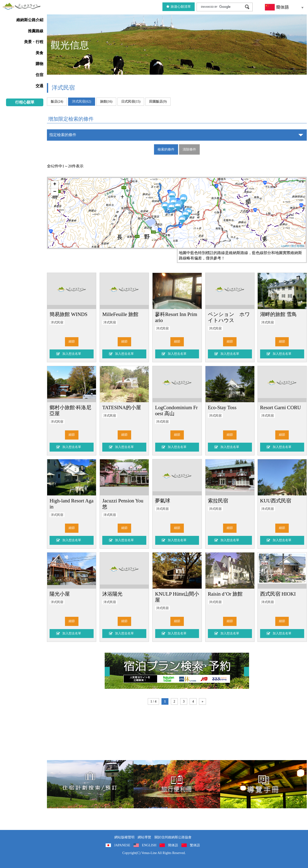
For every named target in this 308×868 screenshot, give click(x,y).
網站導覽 (144, 837)
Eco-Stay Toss (222, 407)
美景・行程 (34, 42)
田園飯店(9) (158, 102)
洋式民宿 (57, 322)
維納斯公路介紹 (30, 20)
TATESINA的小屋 (122, 407)
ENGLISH (149, 845)
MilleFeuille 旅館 (120, 314)
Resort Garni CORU (281, 407)
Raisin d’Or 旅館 (225, 594)
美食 (39, 53)
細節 (72, 342)
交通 (39, 86)
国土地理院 (298, 246)
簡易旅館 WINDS (68, 314)
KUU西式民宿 (276, 501)
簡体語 (173, 845)
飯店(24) (57, 102)
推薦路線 (36, 31)
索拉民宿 (218, 501)
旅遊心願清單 (179, 7)
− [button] (55, 192)
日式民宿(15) (131, 102)
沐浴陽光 (112, 594)
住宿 (39, 75)
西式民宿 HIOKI (278, 594)
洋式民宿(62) (81, 102)
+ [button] (55, 184)
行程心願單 (25, 102)
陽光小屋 (60, 594)
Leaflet (285, 246)
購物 (39, 64)
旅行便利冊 (177, 784)
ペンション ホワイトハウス (229, 317)
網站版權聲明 (124, 837)
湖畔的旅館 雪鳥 (278, 314)
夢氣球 (163, 501)
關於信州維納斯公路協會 (173, 837)
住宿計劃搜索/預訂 (90, 784)
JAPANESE (122, 845)
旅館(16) (106, 102)
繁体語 (195, 845)
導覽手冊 (263, 784)
